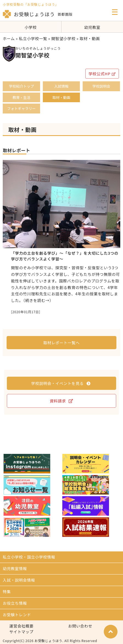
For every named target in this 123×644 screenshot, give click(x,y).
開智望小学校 (63, 38)
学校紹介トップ (21, 86)
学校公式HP (102, 74)
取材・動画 (61, 97)
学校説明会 (101, 86)
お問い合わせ (80, 626)
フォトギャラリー (21, 108)
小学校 (30, 27)
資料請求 (62, 401)
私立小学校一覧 (33, 38)
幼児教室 (92, 27)
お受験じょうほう (29, 14)
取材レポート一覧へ (62, 343)
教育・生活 (21, 97)
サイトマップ (21, 632)
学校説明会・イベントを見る (61, 383)
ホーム (9, 38)
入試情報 (61, 86)
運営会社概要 (21, 626)
